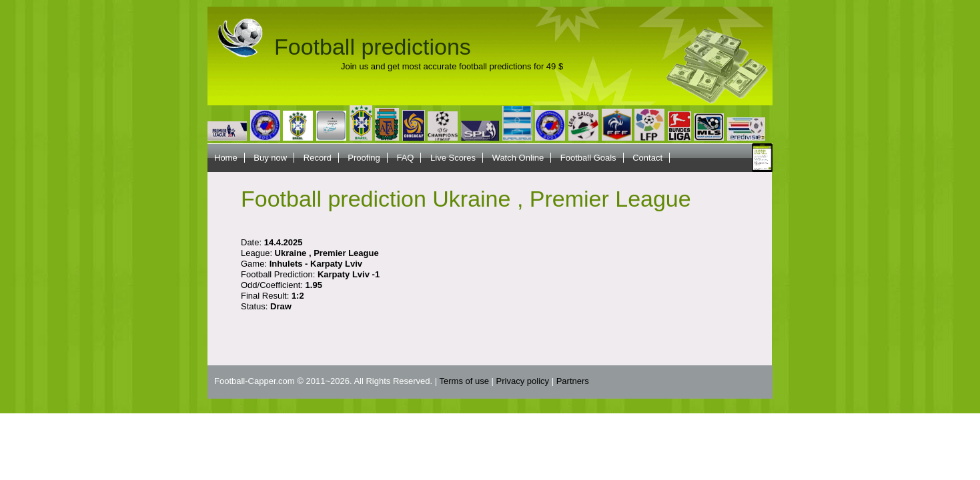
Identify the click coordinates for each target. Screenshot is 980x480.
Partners (573, 381)
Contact (647, 158)
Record (318, 158)
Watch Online (518, 158)
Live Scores (453, 158)
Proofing (364, 158)
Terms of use (464, 381)
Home (226, 158)
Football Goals (588, 158)
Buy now (270, 158)
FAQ (405, 158)
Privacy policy (523, 381)
